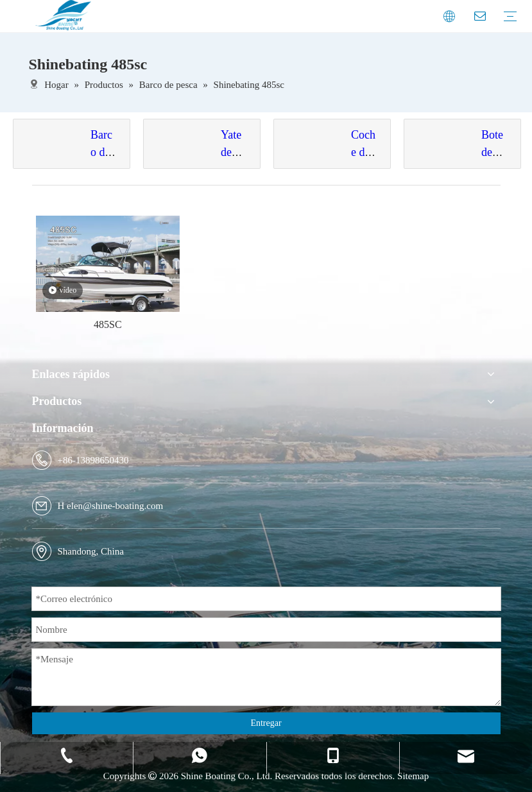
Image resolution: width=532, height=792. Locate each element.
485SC (108, 324)
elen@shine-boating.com (115, 506)
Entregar (266, 723)
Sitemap (413, 776)
